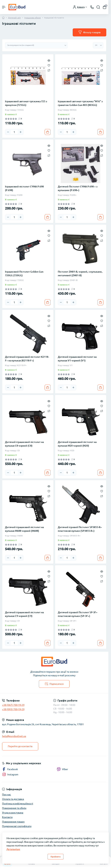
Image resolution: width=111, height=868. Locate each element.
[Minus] (8, 132)
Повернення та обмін (14, 808)
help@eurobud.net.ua (14, 736)
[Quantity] (14, 132)
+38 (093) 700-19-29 (13, 709)
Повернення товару (13, 822)
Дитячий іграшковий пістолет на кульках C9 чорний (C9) (24, 614)
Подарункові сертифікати (17, 826)
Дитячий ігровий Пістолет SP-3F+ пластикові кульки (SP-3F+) (78, 614)
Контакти (7, 817)
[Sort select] (36, 45)
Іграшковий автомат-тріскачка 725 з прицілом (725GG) (26, 103)
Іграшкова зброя (33, 18)
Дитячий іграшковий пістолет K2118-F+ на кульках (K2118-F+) (27, 359)
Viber (62, 769)
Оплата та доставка (13, 799)
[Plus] (21, 132)
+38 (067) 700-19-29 (13, 705)
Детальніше (13, 849)
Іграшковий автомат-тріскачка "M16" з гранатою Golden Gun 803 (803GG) (80, 103)
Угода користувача (13, 813)
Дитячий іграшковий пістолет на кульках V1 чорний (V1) (77, 359)
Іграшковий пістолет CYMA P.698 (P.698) (24, 188)
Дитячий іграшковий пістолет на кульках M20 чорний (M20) (77, 444)
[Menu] (4, 7)
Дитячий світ (14, 18)
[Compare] (49, 70)
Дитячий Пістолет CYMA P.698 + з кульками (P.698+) (78, 188)
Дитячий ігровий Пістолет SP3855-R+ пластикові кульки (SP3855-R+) (80, 529)
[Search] (98, 7)
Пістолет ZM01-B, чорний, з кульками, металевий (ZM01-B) (80, 274)
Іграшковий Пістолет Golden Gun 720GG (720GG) (24, 274)
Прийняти (55, 857)
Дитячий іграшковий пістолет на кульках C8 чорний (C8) (24, 444)
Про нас (7, 795)
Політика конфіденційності (18, 804)
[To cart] (48, 132)
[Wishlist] (49, 65)
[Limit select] (98, 45)
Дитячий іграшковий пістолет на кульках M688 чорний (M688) (24, 529)
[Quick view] (49, 60)
